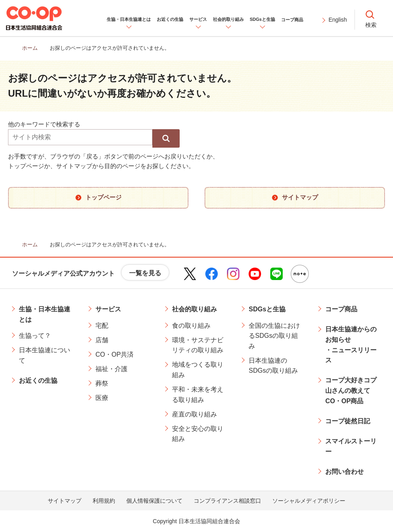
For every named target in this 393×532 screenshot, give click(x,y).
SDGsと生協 (267, 309)
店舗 (102, 340)
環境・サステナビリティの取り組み (198, 345)
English (338, 20)
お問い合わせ (344, 472)
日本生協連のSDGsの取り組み (273, 366)
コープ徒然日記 (348, 421)
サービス (108, 309)
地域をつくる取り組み (198, 370)
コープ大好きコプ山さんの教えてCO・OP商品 (351, 390)
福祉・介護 (111, 369)
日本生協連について (45, 355)
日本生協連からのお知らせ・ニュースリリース (351, 345)
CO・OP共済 (114, 354)
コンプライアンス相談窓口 (227, 501)
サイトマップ (65, 501)
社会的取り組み (194, 309)
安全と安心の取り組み (198, 434)
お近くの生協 (38, 381)
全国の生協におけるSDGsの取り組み (274, 336)
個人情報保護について (154, 501)
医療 (102, 398)
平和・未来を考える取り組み (198, 395)
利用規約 (104, 501)
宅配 (102, 326)
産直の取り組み (194, 414)
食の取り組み (191, 326)
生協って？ (35, 336)
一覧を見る (145, 273)
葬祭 (102, 383)
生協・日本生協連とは (45, 314)
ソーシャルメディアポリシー (309, 501)
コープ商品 (341, 309)
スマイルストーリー (351, 446)
